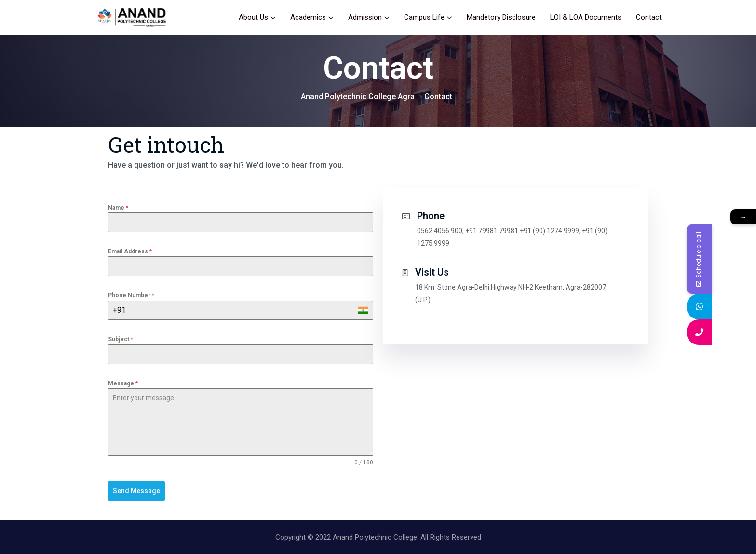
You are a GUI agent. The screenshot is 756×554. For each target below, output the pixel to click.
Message (123, 383)
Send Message (136, 491)
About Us (253, 17)
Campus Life (424, 17)
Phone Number (131, 295)
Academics (308, 17)
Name (118, 208)
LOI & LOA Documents (586, 17)
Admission (365, 17)
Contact (649, 17)
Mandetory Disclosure (501, 17)
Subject (121, 339)
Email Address (130, 251)
